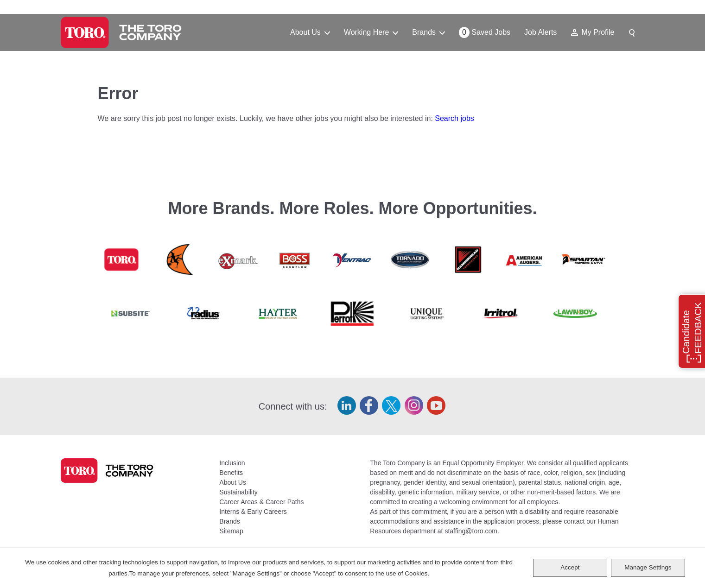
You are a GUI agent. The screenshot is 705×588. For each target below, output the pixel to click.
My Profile (598, 32)
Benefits (231, 473)
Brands (229, 521)
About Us (233, 482)
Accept (570, 567)
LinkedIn (347, 405)
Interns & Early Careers (253, 512)
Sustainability (238, 492)
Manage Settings (648, 567)
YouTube (436, 405)
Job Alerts (540, 32)
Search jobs (454, 118)
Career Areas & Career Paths (261, 502)
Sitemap (231, 531)
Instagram (414, 405)
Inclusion (232, 463)
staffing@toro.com (471, 531)
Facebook (369, 405)
